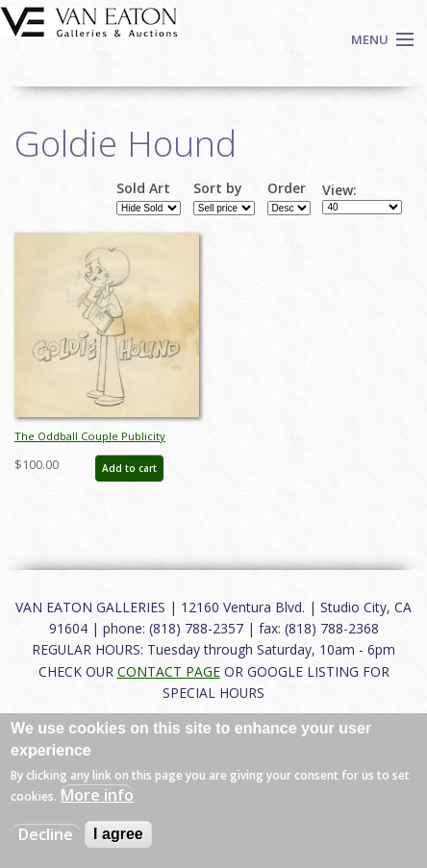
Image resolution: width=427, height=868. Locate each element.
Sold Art (143, 188)
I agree (118, 834)
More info (97, 795)
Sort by (218, 188)
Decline (46, 834)
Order (287, 188)
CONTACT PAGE (169, 671)
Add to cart (129, 468)
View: (339, 190)
